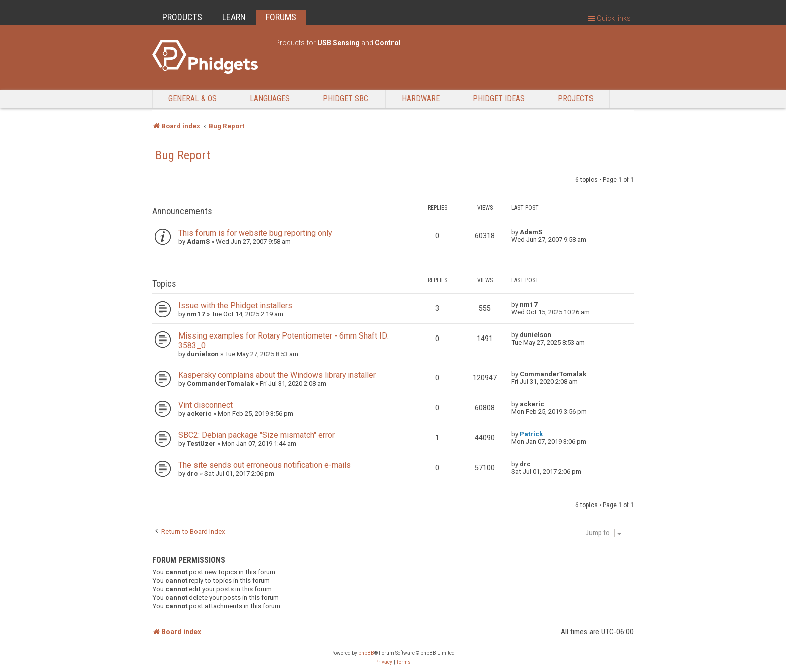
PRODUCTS (182, 17)
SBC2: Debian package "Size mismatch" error (257, 435)
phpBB (366, 653)
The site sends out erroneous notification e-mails (265, 465)
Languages (270, 99)
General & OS (192, 99)
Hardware (421, 99)
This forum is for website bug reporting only (255, 233)
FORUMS (281, 17)
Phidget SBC (346, 99)
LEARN (234, 17)
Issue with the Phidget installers (235, 306)
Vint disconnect (206, 405)
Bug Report (183, 155)
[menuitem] (384, 662)
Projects (576, 99)
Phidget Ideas (499, 99)
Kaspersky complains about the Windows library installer (277, 375)
